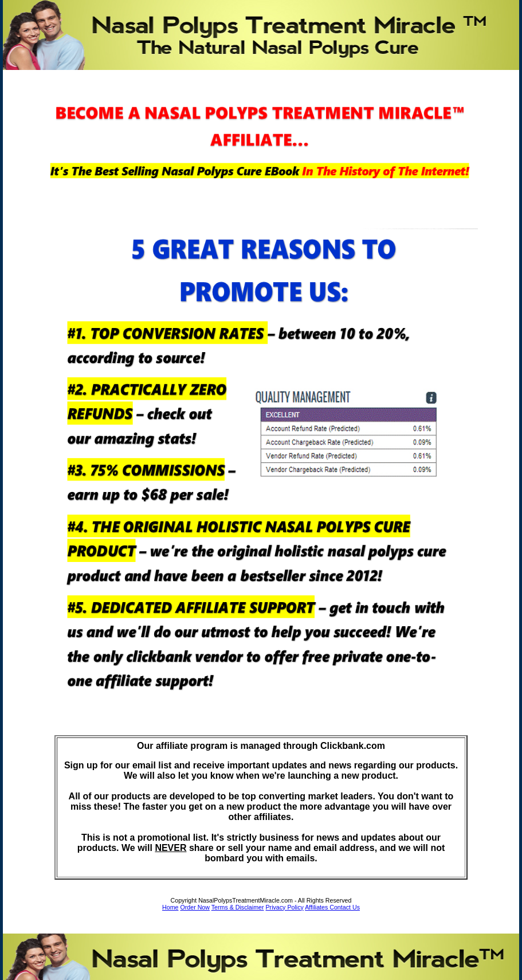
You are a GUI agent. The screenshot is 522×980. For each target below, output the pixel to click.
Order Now (195, 907)
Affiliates (317, 907)
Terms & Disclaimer (238, 907)
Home (170, 907)
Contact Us (345, 907)
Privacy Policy (285, 907)
